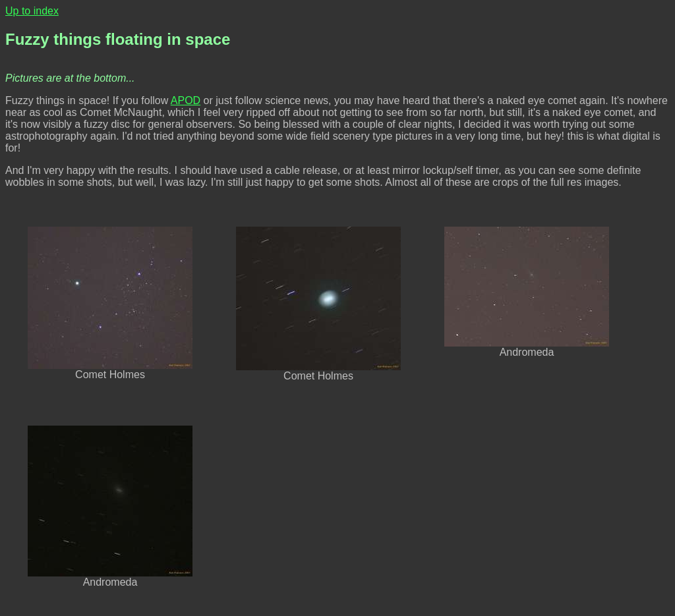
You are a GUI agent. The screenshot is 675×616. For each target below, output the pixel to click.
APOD (186, 100)
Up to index (32, 11)
